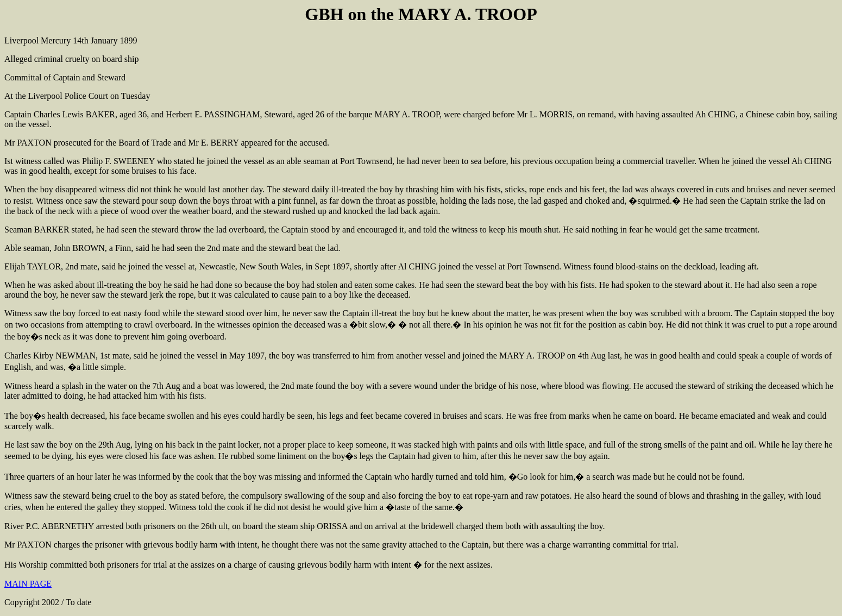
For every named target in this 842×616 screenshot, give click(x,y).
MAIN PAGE (28, 584)
